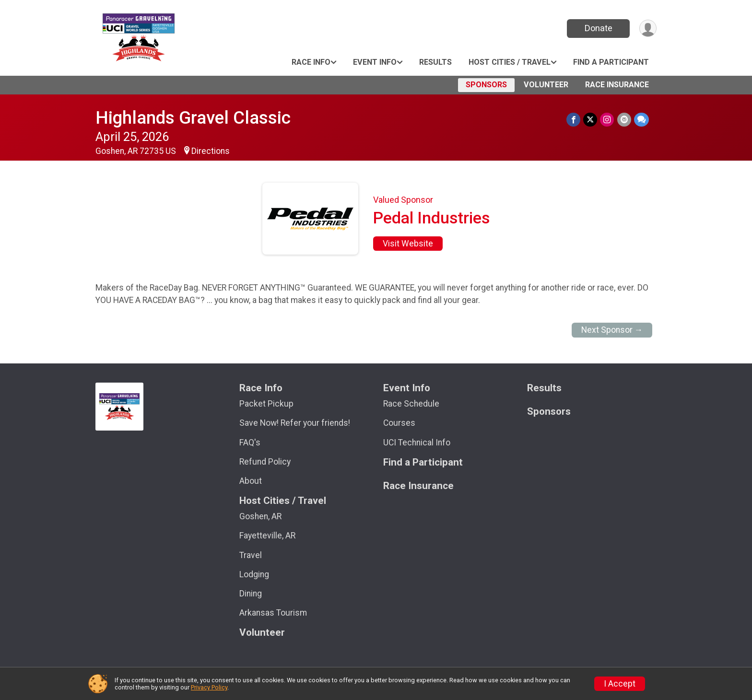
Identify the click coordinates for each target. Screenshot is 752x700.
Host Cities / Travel (510, 62)
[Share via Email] (624, 120)
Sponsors (486, 85)
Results (435, 62)
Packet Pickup (266, 404)
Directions (211, 151)
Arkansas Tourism (273, 613)
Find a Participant (611, 62)
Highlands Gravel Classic (193, 118)
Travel (251, 555)
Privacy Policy (209, 687)
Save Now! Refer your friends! (295, 423)
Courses (399, 423)
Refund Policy (265, 462)
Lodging (254, 574)
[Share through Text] (641, 120)
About (251, 481)
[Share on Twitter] (591, 120)
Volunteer (546, 85)
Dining (251, 594)
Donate (598, 28)
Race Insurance (617, 85)
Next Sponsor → (612, 330)
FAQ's (250, 443)
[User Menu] (648, 29)
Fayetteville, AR (267, 536)
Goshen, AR (260, 516)
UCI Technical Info (417, 443)
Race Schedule (411, 404)
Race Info (311, 62)
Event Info (375, 62)
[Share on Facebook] (574, 120)
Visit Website (408, 244)
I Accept (620, 684)
